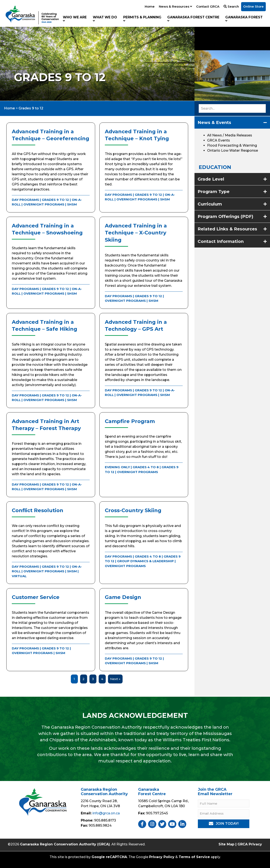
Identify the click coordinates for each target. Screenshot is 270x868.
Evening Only (117, 467)
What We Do (105, 19)
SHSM (72, 204)
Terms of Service (194, 857)
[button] (224, 824)
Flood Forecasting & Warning (232, 145)
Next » (115, 679)
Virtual (19, 576)
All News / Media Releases (230, 135)
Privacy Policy (162, 857)
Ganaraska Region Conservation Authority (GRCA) (65, 844)
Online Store (253, 6)
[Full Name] (224, 803)
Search (231, 6)
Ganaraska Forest (244, 19)
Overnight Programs (44, 204)
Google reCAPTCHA (109, 857)
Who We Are (75, 19)
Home (150, 6)
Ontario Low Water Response (233, 150)
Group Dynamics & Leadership (145, 561)
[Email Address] (224, 813)
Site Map (226, 844)
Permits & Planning (142, 19)
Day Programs (25, 200)
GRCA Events (219, 140)
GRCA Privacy (250, 844)
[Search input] (232, 108)
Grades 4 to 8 (146, 467)
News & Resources (175, 6)
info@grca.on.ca (106, 813)
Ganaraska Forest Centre (193, 19)
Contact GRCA (208, 6)
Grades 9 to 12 (55, 200)
